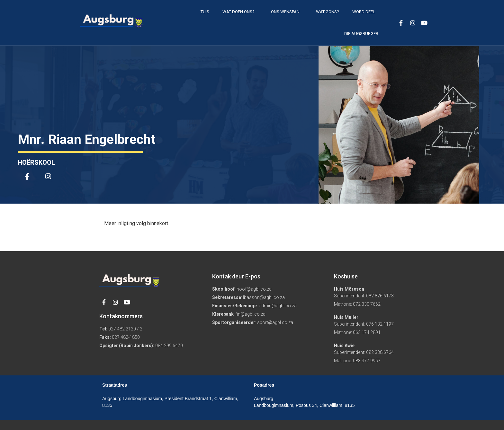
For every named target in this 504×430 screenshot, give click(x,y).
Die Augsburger (361, 34)
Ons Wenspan (287, 12)
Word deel (365, 12)
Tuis (205, 12)
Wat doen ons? (240, 12)
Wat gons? (328, 12)
